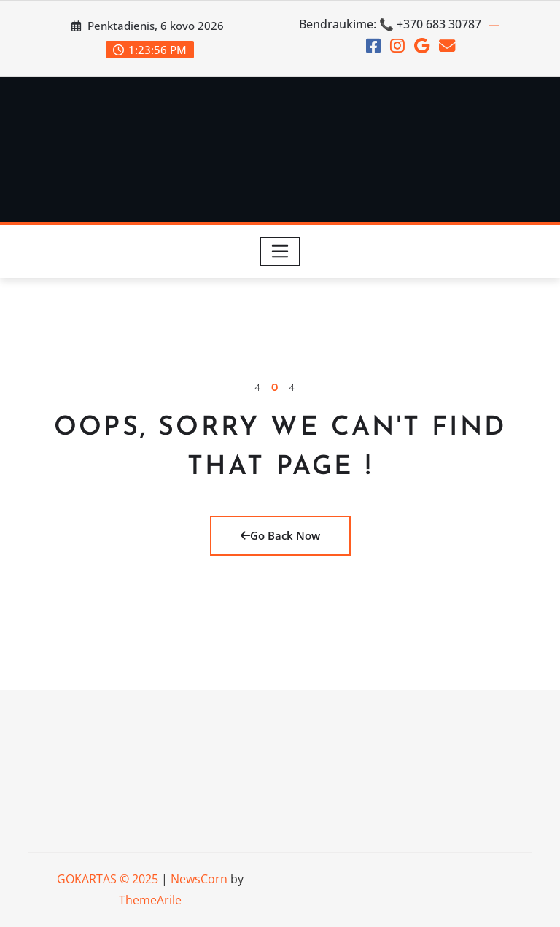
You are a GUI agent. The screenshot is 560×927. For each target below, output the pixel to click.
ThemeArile (150, 900)
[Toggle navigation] (280, 252)
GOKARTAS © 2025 (108, 879)
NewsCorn (199, 879)
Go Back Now (280, 535)
